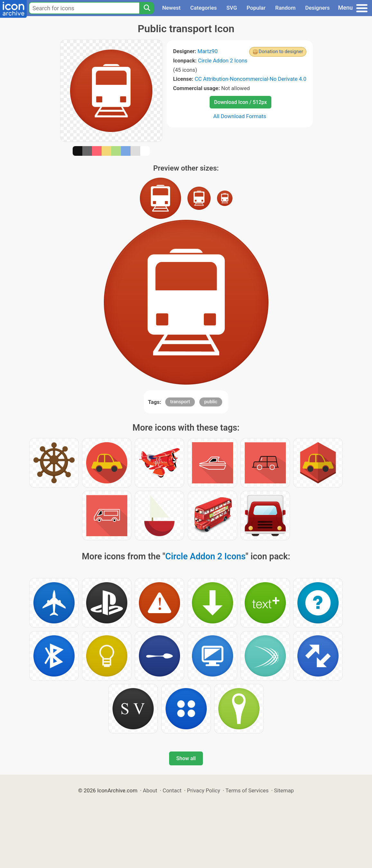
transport (180, 402)
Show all (186, 758)
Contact (172, 790)
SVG (232, 8)
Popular (256, 8)
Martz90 (208, 51)
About (150, 790)
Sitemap (284, 790)
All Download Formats (240, 116)
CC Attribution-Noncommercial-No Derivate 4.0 (250, 79)
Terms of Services (247, 790)
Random (285, 8)
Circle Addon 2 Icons (223, 61)
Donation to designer (281, 51)
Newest (171, 8)
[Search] (147, 8)
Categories (204, 8)
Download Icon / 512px (240, 102)
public (211, 402)
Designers (317, 8)
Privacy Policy (203, 790)
